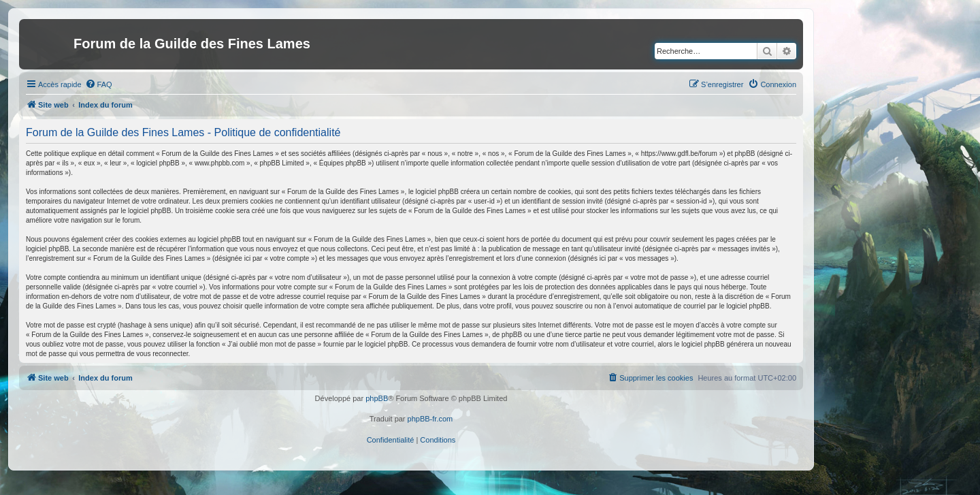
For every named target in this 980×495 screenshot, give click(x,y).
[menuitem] (99, 84)
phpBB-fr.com (430, 419)
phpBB (377, 398)
